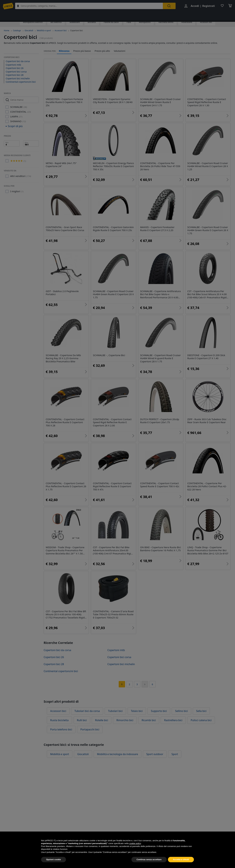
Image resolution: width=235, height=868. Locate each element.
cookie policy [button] (135, 851)
